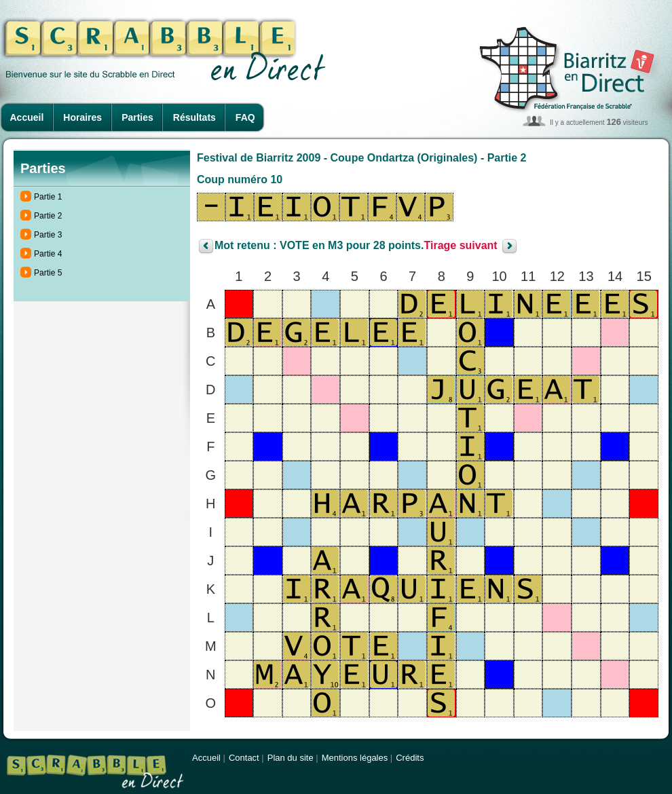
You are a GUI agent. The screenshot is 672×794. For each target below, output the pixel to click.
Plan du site (291, 758)
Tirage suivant (460, 246)
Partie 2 (48, 216)
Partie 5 (48, 273)
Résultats (194, 117)
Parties (137, 117)
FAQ (245, 117)
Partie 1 (48, 197)
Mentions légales (355, 758)
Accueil (27, 117)
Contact (244, 758)
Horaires (82, 117)
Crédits (410, 758)
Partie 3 (48, 235)
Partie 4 (48, 254)
